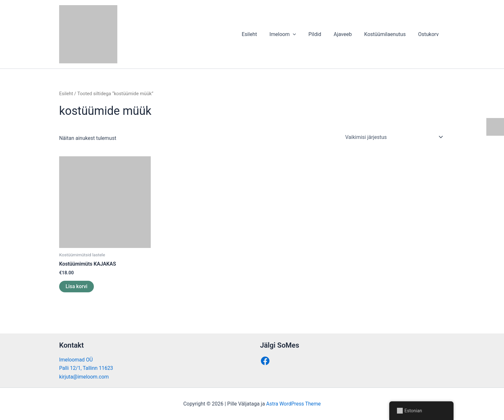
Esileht (261, 34)
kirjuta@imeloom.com (84, 377)
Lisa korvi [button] (77, 286)
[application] (302, 34)
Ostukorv (429, 34)
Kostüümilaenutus (388, 34)
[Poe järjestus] (394, 137)
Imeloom (292, 34)
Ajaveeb (348, 34)
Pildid (322, 34)
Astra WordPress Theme (293, 404)
